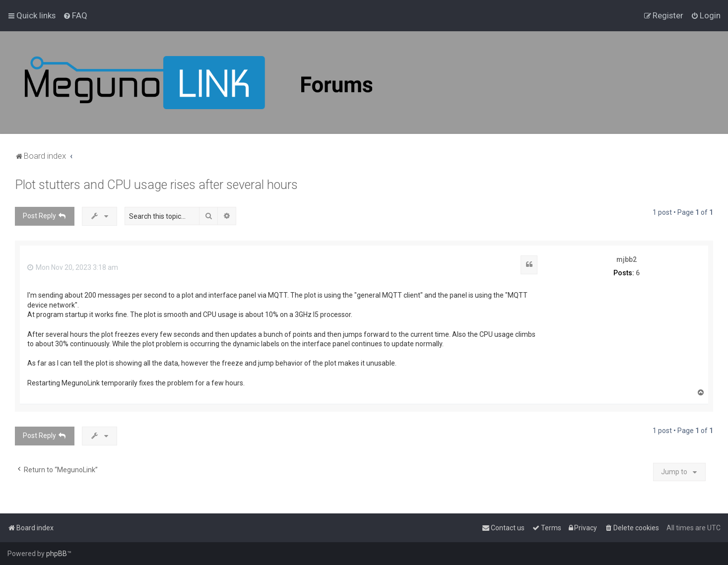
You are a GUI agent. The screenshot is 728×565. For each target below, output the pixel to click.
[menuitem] (75, 15)
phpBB (57, 554)
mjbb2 (627, 259)
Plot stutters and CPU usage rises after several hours (156, 185)
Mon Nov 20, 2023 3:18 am (73, 267)
